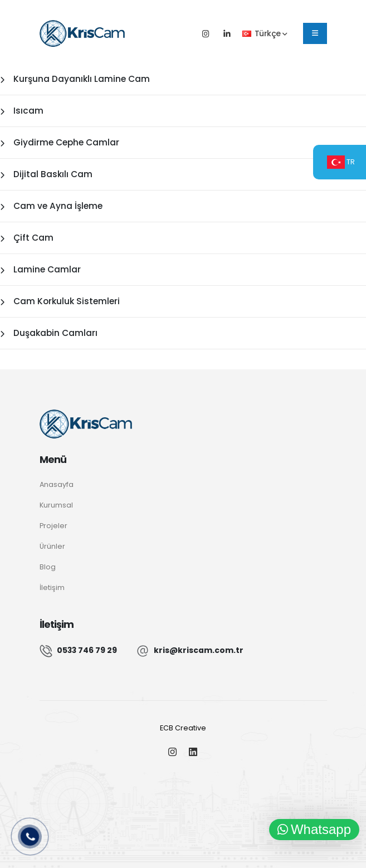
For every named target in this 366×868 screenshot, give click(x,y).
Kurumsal (56, 505)
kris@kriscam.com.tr (199, 650)
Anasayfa (57, 484)
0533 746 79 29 (87, 650)
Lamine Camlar (40, 269)
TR (341, 162)
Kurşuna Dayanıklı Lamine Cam (75, 79)
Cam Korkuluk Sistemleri (60, 301)
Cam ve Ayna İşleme (51, 206)
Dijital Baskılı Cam (46, 174)
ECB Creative (183, 728)
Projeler (53, 526)
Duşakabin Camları (49, 333)
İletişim (52, 587)
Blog (48, 567)
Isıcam (22, 111)
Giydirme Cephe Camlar (60, 142)
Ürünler (52, 546)
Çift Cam (27, 238)
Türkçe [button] (265, 33)
